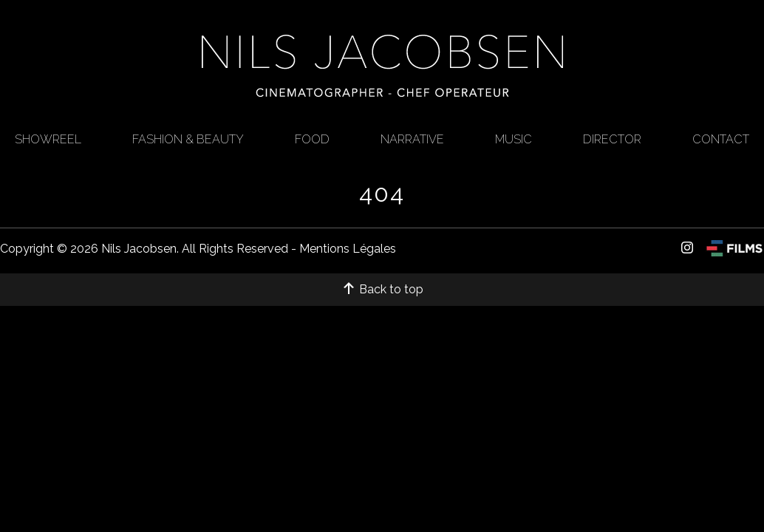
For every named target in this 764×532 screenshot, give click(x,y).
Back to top (382, 289)
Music (514, 139)
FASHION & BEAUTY (188, 139)
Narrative (412, 139)
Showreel (48, 139)
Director (612, 139)
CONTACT (721, 139)
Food (312, 139)
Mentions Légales (348, 249)
